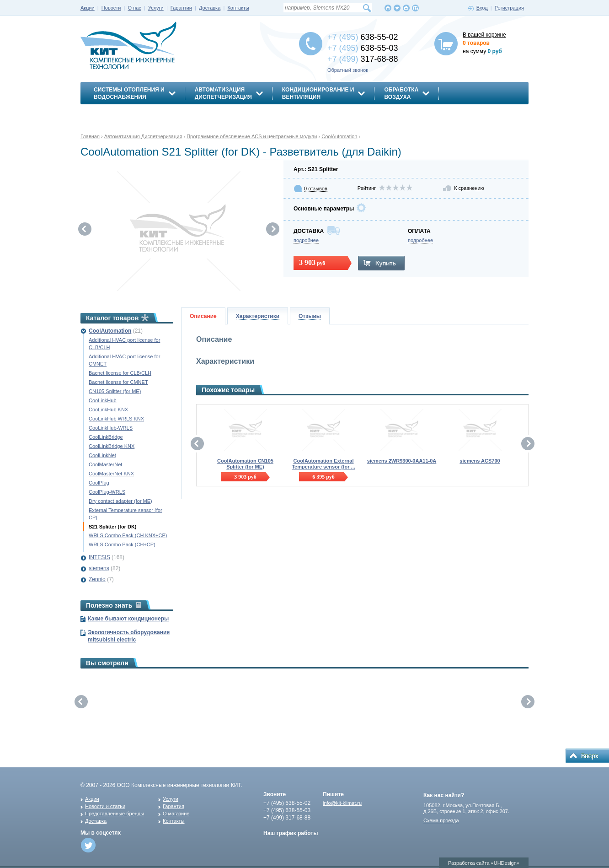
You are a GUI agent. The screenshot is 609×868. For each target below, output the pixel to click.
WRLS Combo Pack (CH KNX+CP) (128, 535)
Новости (111, 8)
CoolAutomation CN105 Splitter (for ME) (245, 464)
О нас (135, 8)
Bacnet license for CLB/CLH (120, 373)
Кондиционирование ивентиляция (318, 93)
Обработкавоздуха (401, 93)
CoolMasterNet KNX (111, 474)
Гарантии (181, 8)
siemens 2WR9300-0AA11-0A (402, 461)
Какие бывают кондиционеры (128, 619)
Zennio (97, 579)
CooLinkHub (103, 400)
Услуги (156, 8)
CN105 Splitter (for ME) (115, 391)
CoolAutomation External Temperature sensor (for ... (323, 464)
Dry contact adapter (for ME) (120, 501)
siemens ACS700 (480, 461)
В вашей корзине (484, 35)
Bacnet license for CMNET (118, 382)
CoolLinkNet (102, 455)
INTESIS (99, 557)
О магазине (176, 814)
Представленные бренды (115, 814)
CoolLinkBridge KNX (112, 446)
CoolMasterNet (105, 464)
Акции (88, 8)
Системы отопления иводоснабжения (129, 93)
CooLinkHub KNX (108, 410)
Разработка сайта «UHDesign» (484, 863)
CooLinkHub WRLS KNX (116, 419)
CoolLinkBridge (106, 437)
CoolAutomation (110, 331)
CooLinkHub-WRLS (111, 428)
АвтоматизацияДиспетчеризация (223, 93)
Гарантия (174, 806)
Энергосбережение (125, 113)
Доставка (210, 8)
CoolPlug (99, 483)
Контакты (238, 8)
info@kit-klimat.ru (342, 803)
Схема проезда (441, 820)
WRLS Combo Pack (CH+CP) (122, 545)
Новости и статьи (105, 806)
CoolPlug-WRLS (107, 492)
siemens (99, 568)
